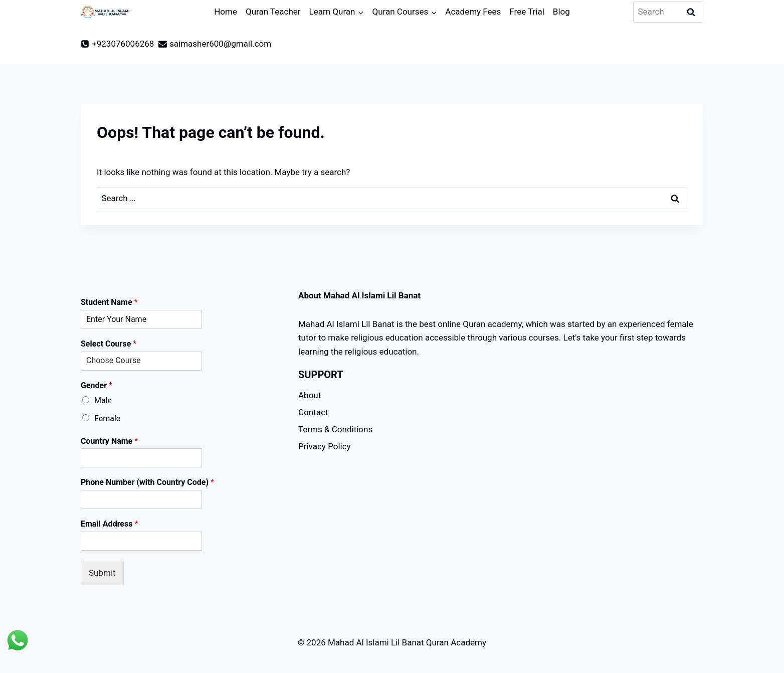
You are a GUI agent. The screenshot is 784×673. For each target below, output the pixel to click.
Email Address (109, 524)
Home (226, 12)
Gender (96, 385)
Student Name (109, 302)
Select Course (109, 344)
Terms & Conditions (335, 429)
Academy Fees (473, 12)
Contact (313, 412)
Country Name (109, 441)
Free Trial (527, 12)
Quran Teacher (273, 12)
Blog (561, 12)
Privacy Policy (325, 446)
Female (107, 418)
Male (103, 400)
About (310, 395)
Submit (102, 573)
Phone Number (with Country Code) (147, 482)
